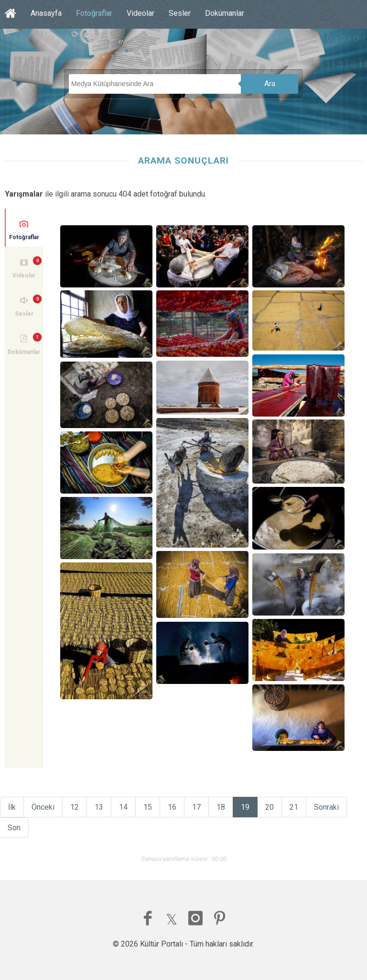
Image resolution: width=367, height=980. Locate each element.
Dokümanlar (225, 13)
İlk (12, 807)
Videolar (140, 13)
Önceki (43, 807)
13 (99, 807)
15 (148, 807)
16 (172, 807)
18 (221, 807)
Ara (270, 83)
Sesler (180, 13)
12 (75, 807)
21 (294, 807)
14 (123, 807)
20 (270, 807)
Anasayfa (46, 13)
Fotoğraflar (94, 13)
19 (245, 807)
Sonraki (326, 807)
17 (196, 807)
